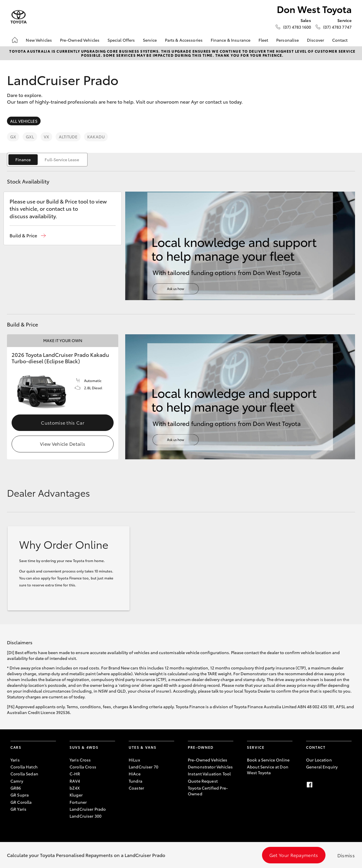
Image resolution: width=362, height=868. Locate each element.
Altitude (68, 137)
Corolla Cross (83, 767)
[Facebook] (310, 785)
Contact (340, 40)
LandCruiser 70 (143, 767)
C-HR (75, 774)
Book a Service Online (268, 760)
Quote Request (203, 781)
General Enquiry (322, 767)
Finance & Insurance (231, 40)
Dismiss (346, 855)
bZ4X (75, 788)
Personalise (288, 40)
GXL (30, 137)
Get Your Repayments (294, 855)
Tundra (135, 781)
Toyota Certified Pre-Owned (208, 791)
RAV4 (75, 781)
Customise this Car (63, 422)
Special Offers (121, 40)
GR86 (16, 788)
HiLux (134, 760)
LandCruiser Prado (88, 809)
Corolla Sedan (24, 774)
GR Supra (20, 795)
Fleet (263, 40)
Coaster (136, 788)
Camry (17, 781)
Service (150, 40)
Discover (315, 40)
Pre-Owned (201, 747)
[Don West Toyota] (19, 17)
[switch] (47, 160)
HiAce (135, 774)
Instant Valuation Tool (209, 774)
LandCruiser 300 (86, 816)
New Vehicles (39, 40)
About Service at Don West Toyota (268, 770)
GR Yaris (18, 809)
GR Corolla (21, 802)
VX (46, 137)
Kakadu (96, 137)
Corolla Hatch (24, 767)
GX (13, 137)
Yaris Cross (80, 760)
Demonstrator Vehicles (210, 767)
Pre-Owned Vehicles (80, 40)
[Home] (15, 40)
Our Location (319, 760)
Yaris (15, 760)
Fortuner (78, 802)
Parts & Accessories (184, 40)
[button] (28, 235)
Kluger (76, 795)
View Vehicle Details (63, 444)
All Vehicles (24, 121)
